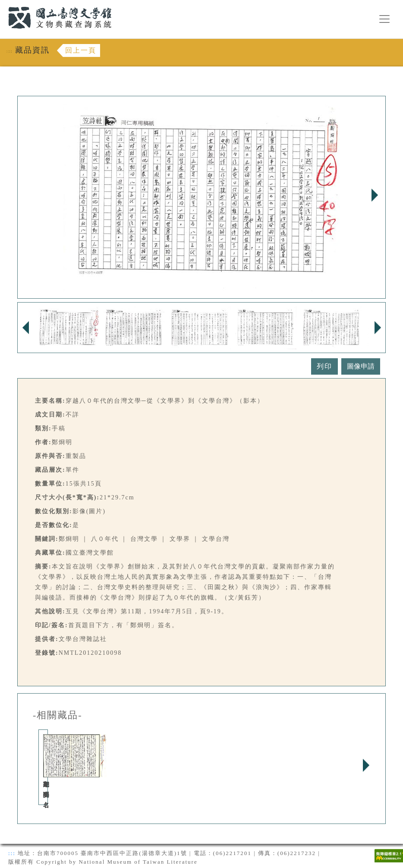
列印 (324, 366)
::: (3, 5)
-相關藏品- (58, 715)
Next (375, 195)
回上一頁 (81, 50)
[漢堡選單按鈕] (384, 19)
